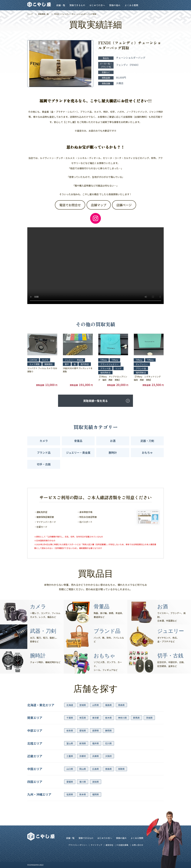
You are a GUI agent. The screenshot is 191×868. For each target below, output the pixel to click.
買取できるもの (77, 5)
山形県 (95, 705)
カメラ (44, 441)
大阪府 (108, 756)
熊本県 (83, 794)
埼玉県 (83, 718)
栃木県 (108, 718)
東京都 (95, 718)
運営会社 (109, 845)
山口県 (70, 769)
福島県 (108, 705)
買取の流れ (115, 5)
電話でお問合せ (70, 205)
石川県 (108, 743)
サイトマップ (96, 845)
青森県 (121, 705)
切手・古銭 (44, 464)
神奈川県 (122, 718)
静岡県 (108, 730)
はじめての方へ (97, 5)
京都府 (83, 756)
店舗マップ (99, 205)
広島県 (95, 769)
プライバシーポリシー (78, 845)
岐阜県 (70, 730)
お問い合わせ (138, 845)
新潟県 (83, 743)
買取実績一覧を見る (95, 401)
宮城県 (83, 705)
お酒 (113, 441)
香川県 (83, 782)
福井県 (95, 743)
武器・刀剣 (147, 441)
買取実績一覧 (43, 14)
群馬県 (136, 718)
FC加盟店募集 (122, 845)
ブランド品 (44, 453)
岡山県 (83, 769)
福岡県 (95, 794)
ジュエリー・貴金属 (78, 453)
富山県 (70, 743)
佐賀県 (70, 794)
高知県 (95, 782)
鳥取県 (121, 769)
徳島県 (108, 769)
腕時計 (113, 453)
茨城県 (149, 718)
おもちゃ (147, 453)
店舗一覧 (61, 5)
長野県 (95, 730)
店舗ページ (124, 205)
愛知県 (83, 730)
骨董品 (78, 441)
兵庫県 (95, 756)
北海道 (70, 705)
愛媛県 (70, 782)
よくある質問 (131, 5)
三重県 (70, 756)
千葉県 (70, 718)
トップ (30, 14)
